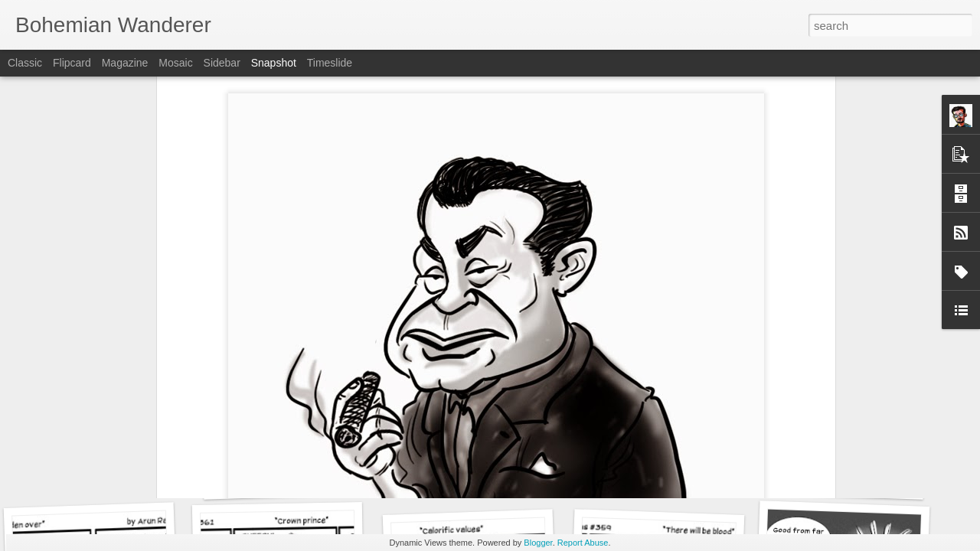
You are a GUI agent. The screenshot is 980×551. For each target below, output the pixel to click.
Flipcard (72, 63)
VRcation (468, 473)
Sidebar (222, 63)
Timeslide (330, 63)
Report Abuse (583, 543)
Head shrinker (289, 479)
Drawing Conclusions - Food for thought (882, 482)
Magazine (125, 63)
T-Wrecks (657, 471)
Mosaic (175, 63)
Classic (25, 63)
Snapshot (274, 63)
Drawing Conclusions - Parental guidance (143, 471)
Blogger (538, 543)
